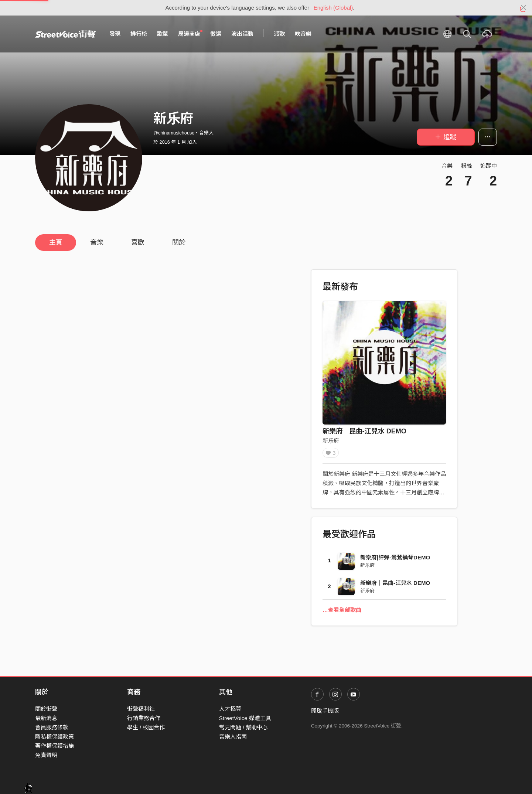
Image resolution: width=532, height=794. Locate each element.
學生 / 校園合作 (146, 727)
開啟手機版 (325, 711)
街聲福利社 (141, 709)
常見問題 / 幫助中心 (244, 727)
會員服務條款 (52, 727)
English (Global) (333, 8)
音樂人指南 (233, 737)
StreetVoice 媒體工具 (245, 718)
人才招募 (230, 709)
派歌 (279, 34)
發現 (115, 34)
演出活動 (242, 34)
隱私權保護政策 (54, 737)
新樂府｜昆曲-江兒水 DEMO (364, 431)
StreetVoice (66, 34)
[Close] (524, 8)
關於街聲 (46, 709)
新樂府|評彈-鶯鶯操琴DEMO (395, 560)
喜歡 (138, 242)
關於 (179, 242)
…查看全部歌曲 (342, 612)
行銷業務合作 (144, 718)
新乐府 (331, 441)
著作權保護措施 (54, 746)
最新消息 (46, 718)
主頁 (56, 242)
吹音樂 (303, 34)
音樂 (97, 242)
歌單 (163, 34)
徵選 (216, 34)
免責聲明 (46, 755)
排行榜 (139, 34)
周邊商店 (190, 34)
